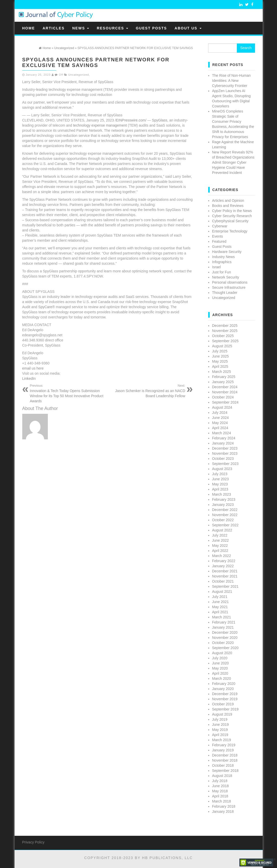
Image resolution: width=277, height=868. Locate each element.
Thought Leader (225, 293)
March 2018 (221, 801)
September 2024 (225, 402)
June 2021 (220, 602)
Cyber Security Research (232, 216)
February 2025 (224, 377)
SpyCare (45, 307)
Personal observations (230, 282)
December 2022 (225, 510)
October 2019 (223, 704)
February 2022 (224, 561)
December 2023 (225, 448)
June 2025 (220, 356)
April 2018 (220, 796)
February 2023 (224, 499)
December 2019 (225, 694)
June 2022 (220, 540)
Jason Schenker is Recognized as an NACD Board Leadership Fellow (148, 391)
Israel (216, 267)
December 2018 (225, 755)
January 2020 (223, 689)
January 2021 (223, 627)
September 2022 (225, 525)
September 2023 (225, 464)
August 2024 (222, 407)
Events (218, 236)
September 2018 (225, 771)
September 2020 (225, 648)
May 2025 (220, 361)
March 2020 (221, 678)
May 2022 (220, 546)
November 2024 (225, 392)
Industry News (223, 257)
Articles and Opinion (228, 201)
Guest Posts (151, 28)
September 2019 (225, 709)
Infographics (222, 262)
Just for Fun (221, 272)
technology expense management (100, 125)
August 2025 (222, 346)
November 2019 (225, 699)
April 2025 (220, 366)
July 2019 (220, 719)
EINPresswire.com (131, 120)
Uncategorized (79, 75)
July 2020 (220, 658)
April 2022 (220, 551)
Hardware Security (227, 252)
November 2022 (225, 515)
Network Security (226, 277)
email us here (33, 368)
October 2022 (223, 520)
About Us (188, 28)
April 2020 (220, 673)
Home (29, 28)
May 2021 (220, 607)
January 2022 (223, 566)
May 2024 (220, 423)
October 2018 (223, 765)
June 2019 (220, 725)
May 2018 (220, 791)
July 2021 (220, 597)
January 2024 (223, 443)
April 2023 (220, 489)
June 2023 (220, 479)
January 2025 (223, 382)
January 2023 (223, 505)
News (81, 28)
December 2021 (225, 571)
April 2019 (220, 735)
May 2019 (220, 730)
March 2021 (221, 617)
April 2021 (220, 612)
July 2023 (220, 474)
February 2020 (224, 684)
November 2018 (225, 760)
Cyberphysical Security (230, 221)
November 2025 (225, 331)
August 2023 (222, 469)
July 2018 (220, 781)
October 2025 (223, 336)
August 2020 (222, 653)
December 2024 (225, 387)
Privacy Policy (33, 842)
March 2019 (221, 740)
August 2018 (222, 776)
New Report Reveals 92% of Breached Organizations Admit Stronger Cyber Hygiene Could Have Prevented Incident (233, 162)
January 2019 (223, 750)
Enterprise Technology (230, 231)
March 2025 (221, 372)
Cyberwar (220, 226)
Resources (112, 28)
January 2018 (223, 811)
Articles (54, 28)
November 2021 (225, 576)
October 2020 (223, 643)
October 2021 (223, 581)
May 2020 (220, 668)
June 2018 (220, 786)
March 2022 (221, 556)
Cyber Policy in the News (232, 211)
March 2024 (221, 433)
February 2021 (224, 622)
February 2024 (224, 438)
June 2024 (220, 418)
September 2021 (225, 586)
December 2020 (225, 632)
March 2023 (221, 494)
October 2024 (223, 397)
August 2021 (222, 592)
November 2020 (225, 638)
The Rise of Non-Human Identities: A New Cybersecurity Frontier (231, 81)
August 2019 (222, 714)
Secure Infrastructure (229, 287)
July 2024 (220, 413)
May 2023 (220, 484)
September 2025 (225, 341)
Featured (219, 241)
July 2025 (220, 351)
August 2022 (222, 530)
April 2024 (220, 428)
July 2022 (220, 535)
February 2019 (224, 745)
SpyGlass (160, 120)
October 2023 (223, 459)
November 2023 (225, 453)
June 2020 (220, 663)
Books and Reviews (228, 206)
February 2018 (224, 806)
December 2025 (225, 326)
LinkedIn (29, 379)
